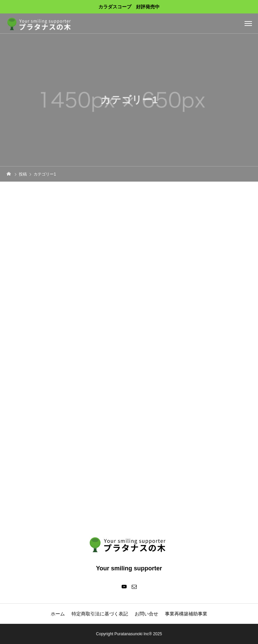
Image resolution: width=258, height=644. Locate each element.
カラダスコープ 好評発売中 (129, 7)
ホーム (58, 614)
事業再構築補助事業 (186, 614)
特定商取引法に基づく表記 (100, 614)
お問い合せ (146, 614)
